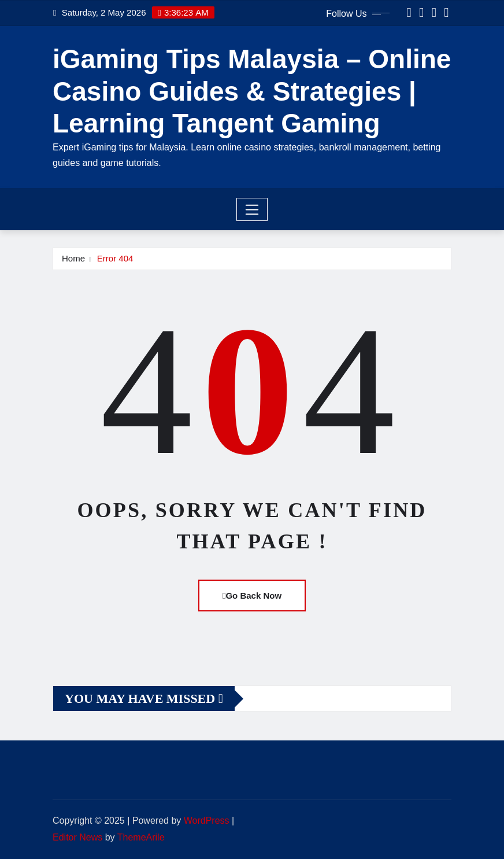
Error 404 (115, 258)
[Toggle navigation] (252, 209)
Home (73, 258)
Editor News (77, 837)
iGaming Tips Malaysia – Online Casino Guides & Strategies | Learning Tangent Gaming (252, 91)
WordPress (207, 821)
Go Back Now (252, 596)
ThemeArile (141, 837)
